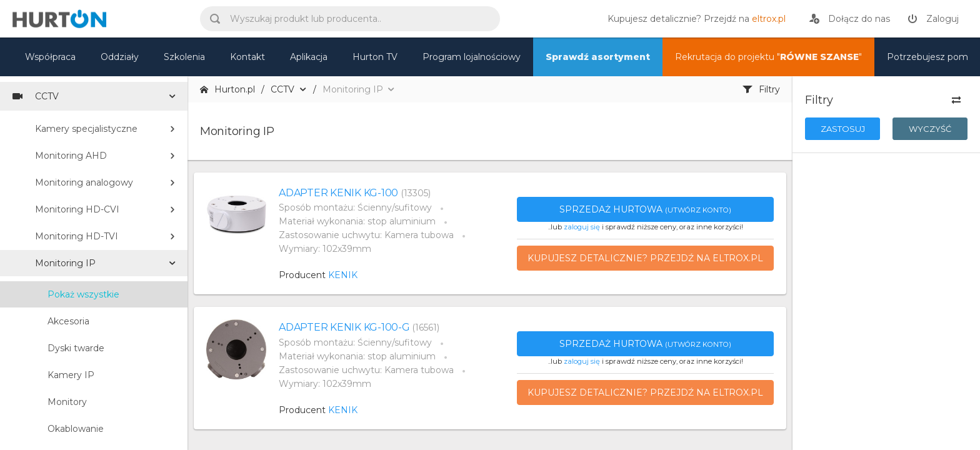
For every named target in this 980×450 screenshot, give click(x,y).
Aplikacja (309, 57)
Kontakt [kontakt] (247, 57)
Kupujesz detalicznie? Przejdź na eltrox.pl (645, 258)
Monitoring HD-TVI (77, 236)
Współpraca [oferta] (50, 57)
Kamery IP (71, 375)
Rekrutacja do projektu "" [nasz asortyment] (768, 57)
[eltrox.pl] (693, 19)
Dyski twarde (76, 348)
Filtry (761, 89)
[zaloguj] (933, 19)
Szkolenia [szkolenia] (184, 57)
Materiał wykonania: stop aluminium (357, 221)
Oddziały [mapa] (120, 57)
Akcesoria (68, 321)
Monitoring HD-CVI (77, 209)
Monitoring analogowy (84, 182)
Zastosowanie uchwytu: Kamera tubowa (366, 235)
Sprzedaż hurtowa (645, 209)
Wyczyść (930, 129)
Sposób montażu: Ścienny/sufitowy (355, 207)
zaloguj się (582, 227)
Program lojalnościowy (472, 57)
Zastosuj (843, 129)
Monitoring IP (65, 263)
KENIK (343, 275)
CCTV (36, 96)
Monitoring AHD (71, 156)
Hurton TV (375, 57)
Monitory (67, 402)
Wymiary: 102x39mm (325, 249)
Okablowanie (76, 429)
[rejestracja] (850, 19)
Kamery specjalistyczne (86, 129)
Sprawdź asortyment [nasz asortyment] (598, 57)
